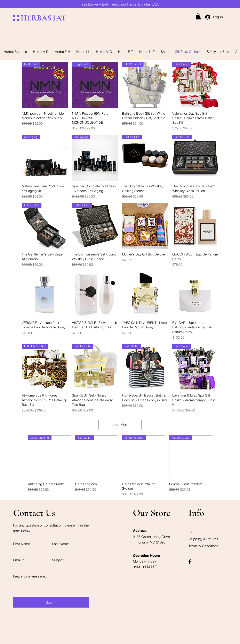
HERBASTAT (43, 18)
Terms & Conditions (203, 546)
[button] (198, 16)
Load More (120, 424)
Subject (58, 560)
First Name (22, 544)
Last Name (60, 544)
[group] (120, 466)
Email (17, 560)
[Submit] (51, 602)
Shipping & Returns (204, 539)
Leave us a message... (31, 576)
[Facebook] (190, 562)
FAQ (192, 532)
